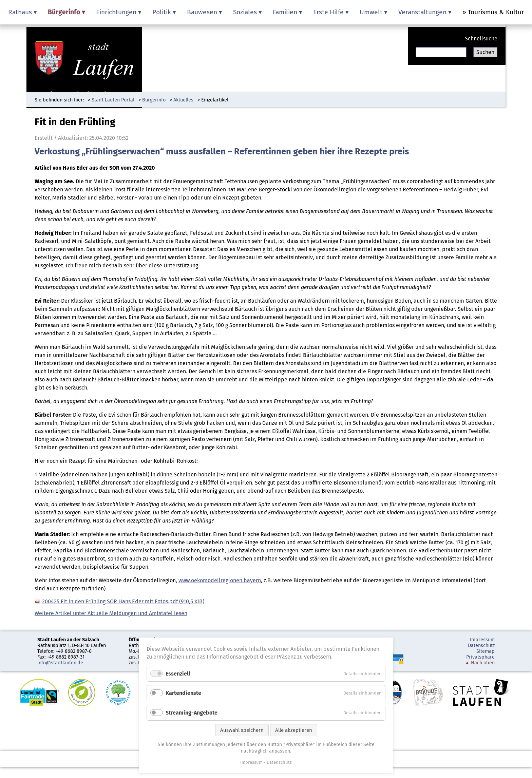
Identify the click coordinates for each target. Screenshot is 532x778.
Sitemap (486, 651)
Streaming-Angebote (192, 713)
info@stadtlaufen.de (60, 663)
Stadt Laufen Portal (113, 100)
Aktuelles (183, 100)
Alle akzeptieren (294, 730)
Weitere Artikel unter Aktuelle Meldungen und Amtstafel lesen (111, 613)
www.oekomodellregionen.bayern (220, 580)
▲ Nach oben (480, 663)
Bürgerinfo (154, 100)
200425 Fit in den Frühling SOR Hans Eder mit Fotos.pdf (123, 601)
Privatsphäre (480, 657)
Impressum (482, 640)
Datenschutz (481, 646)
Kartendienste (183, 693)
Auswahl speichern (242, 730)
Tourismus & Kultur (496, 12)
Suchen (485, 52)
